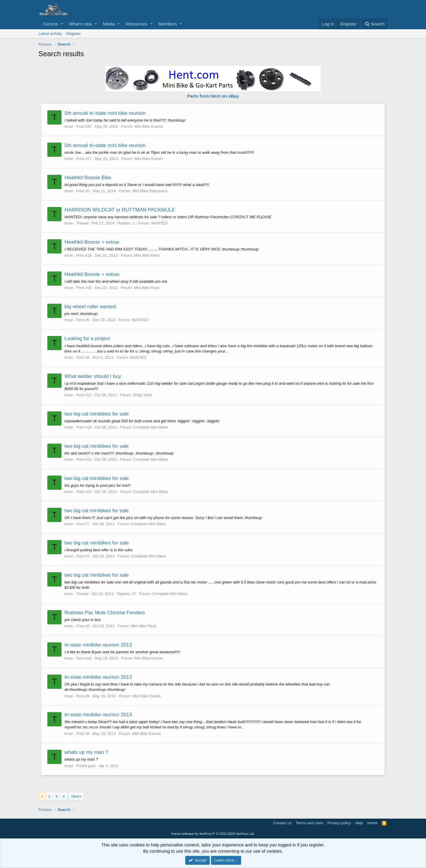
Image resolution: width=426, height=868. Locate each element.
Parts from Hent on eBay (213, 96)
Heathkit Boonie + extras (92, 242)
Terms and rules (309, 823)
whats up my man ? (87, 752)
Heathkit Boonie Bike (88, 178)
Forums (50, 24)
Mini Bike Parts (147, 255)
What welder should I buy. (93, 376)
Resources (137, 24)
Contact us (282, 823)
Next (75, 796)
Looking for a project (88, 338)
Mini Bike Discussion (150, 191)
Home (373, 823)
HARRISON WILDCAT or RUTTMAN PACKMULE (120, 210)
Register (74, 34)
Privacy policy (339, 823)
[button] (62, 24)
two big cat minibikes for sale (97, 414)
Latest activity (50, 34)
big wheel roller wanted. (91, 307)
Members (168, 24)
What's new (80, 24)
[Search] (375, 24)
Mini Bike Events (149, 126)
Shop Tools (143, 395)
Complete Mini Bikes (151, 427)
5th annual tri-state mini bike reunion (105, 113)
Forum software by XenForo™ (213, 834)
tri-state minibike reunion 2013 (99, 645)
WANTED (160, 223)
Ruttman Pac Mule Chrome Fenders (105, 613)
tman (69, 126)
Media (109, 24)
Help (359, 823)
